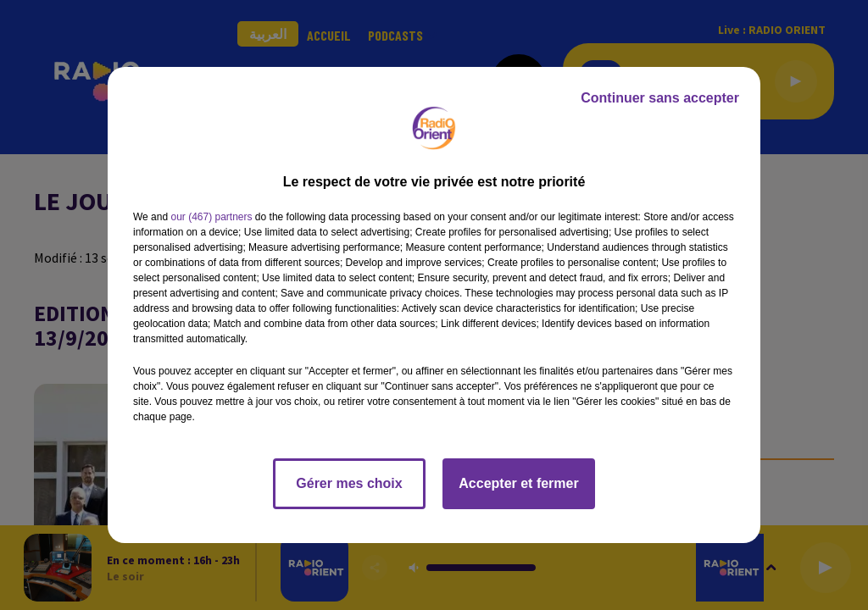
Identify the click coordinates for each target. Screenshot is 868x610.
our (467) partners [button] (211, 217)
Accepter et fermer (518, 483)
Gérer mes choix (349, 483)
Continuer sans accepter (660, 98)
